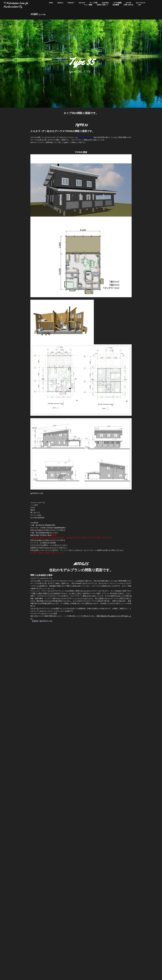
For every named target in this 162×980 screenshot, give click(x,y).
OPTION (124, 48)
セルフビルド (133, 58)
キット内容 (93, 15)
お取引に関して (101, 26)
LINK (132, 59)
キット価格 (88, 12)
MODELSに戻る (35, 485)
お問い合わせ (123, 50)
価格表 (32, 629)
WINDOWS (104, 27)
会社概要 (113, 38)
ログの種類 (114, 38)
